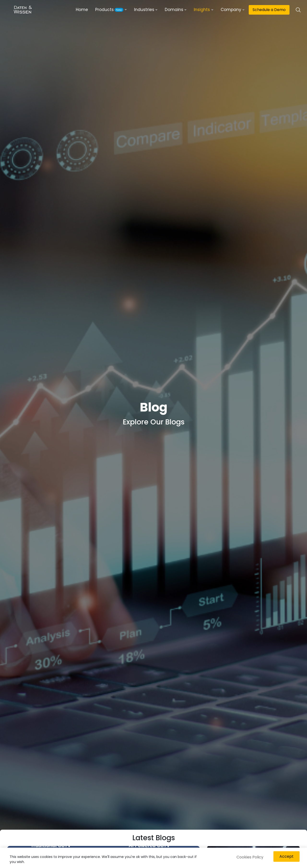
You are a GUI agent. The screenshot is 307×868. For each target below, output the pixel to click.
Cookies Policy (250, 857)
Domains (174, 10)
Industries (144, 10)
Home (82, 10)
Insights (202, 10)
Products (109, 10)
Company (231, 10)
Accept (286, 856)
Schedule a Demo (269, 10)
